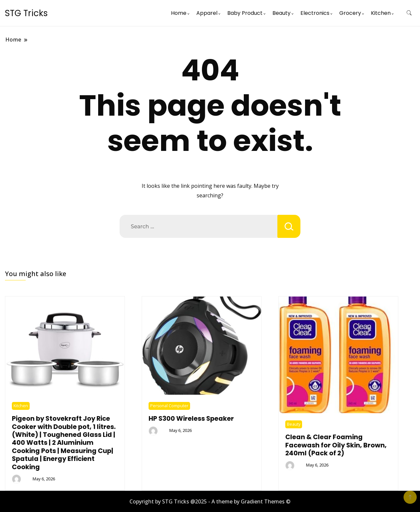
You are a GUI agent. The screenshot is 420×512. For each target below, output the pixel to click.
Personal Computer (169, 406)
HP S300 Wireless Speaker (191, 419)
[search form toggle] (409, 13)
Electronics (315, 13)
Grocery (350, 13)
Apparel (207, 13)
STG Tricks (26, 13)
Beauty (281, 13)
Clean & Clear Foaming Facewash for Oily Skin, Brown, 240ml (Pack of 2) (336, 445)
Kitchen (381, 13)
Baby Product (245, 13)
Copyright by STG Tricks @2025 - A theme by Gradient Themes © (210, 501)
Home (179, 13)
